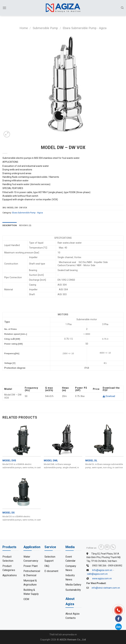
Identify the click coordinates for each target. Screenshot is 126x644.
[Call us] (113, 547)
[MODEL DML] (63, 440)
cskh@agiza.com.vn (97, 574)
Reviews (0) (25, 225)
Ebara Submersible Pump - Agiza (85, 28)
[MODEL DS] (22, 492)
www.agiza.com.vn (102, 578)
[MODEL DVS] (22, 440)
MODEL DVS (9, 461)
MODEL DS (9, 513)
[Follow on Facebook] (101, 547)
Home (24, 28)
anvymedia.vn (70, 635)
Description (10, 225)
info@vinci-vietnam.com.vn (106, 588)
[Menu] (4, 8)
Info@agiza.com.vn (102, 570)
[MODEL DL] (104, 440)
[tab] (10, 225)
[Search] (122, 8)
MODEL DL (91, 461)
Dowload (109, 396)
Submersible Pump (45, 28)
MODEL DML (51, 461)
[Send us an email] (107, 547)
